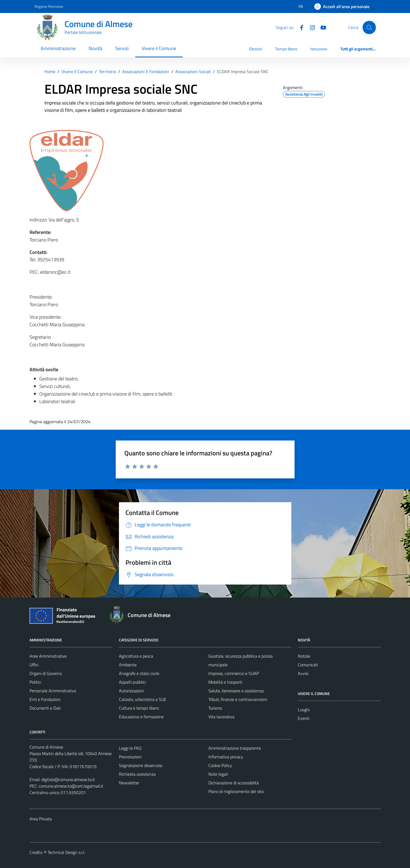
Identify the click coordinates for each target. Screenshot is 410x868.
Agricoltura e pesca (136, 656)
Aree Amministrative (48, 656)
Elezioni (256, 49)
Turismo (215, 708)
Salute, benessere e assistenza (236, 691)
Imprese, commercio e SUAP (234, 673)
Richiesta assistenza (137, 774)
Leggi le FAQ (130, 748)
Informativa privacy (226, 757)
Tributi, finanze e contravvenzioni (238, 699)
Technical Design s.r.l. (66, 852)
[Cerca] (369, 27)
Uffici (34, 665)
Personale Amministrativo (53, 691)
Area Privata (41, 819)
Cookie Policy (220, 765)
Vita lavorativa (221, 717)
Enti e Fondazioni (45, 699)
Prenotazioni (130, 757)
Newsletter (129, 783)
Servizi (122, 48)
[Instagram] (310, 27)
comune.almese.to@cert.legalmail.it (71, 786)
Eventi (304, 718)
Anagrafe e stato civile (139, 673)
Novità (95, 48)
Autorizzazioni (131, 691)
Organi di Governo (46, 673)
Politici (35, 682)
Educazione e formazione (141, 717)
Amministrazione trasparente (235, 748)
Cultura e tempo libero (139, 708)
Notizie (304, 656)
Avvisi (303, 673)
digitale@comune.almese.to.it (68, 779)
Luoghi (304, 710)
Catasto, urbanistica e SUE (143, 699)
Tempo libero (286, 49)
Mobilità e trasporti (225, 682)
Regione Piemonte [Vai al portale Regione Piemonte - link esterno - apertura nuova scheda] (49, 6)
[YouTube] (321, 27)
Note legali (218, 774)
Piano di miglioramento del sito (236, 791)
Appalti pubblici (133, 682)
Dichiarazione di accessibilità (234, 783)
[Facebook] (299, 27)
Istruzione (319, 49)
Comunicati (308, 665)
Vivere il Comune (159, 48)
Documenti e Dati (45, 708)
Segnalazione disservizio (141, 765)
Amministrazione (58, 48)
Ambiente (128, 665)
